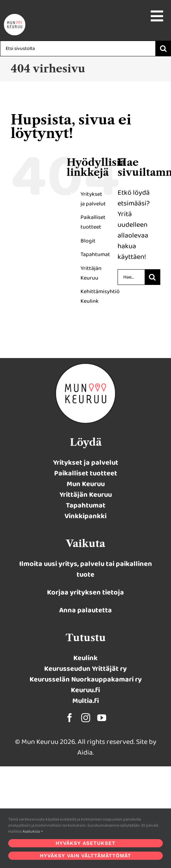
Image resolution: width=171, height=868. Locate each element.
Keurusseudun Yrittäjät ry (85, 669)
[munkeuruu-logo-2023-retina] (85, 367)
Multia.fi (86, 701)
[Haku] (163, 48)
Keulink (85, 658)
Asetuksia (33, 831)
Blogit (88, 241)
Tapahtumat (95, 254)
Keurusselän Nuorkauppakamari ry (86, 679)
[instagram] (86, 718)
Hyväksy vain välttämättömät (85, 856)
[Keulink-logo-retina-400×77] (15, 17)
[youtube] (102, 718)
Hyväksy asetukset (85, 843)
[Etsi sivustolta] (78, 48)
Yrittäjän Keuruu (86, 495)
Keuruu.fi (85, 690)
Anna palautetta (85, 610)
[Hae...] (131, 277)
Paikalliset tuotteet (86, 473)
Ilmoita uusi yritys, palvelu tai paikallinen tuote (86, 569)
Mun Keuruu (86, 484)
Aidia (85, 752)
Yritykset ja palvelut (86, 463)
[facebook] (70, 718)
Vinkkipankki (85, 516)
